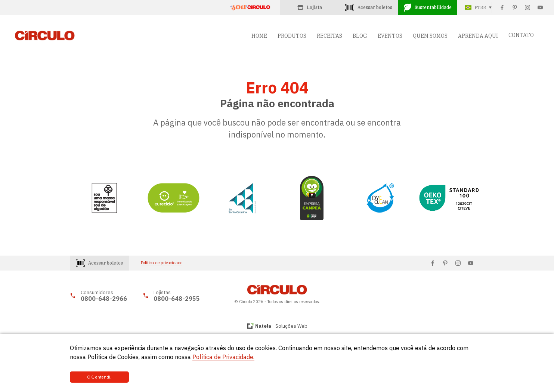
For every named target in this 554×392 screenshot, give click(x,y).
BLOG (360, 36)
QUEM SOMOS (430, 36)
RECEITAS (329, 36)
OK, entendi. (95, 377)
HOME (259, 36)
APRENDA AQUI (478, 36)
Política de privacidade (162, 263)
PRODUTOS (292, 36)
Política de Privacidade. (223, 357)
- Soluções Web (281, 326)
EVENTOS (390, 36)
